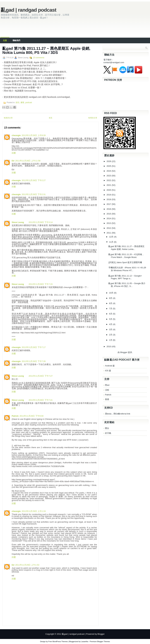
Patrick (15, 416)
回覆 (14, 153)
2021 (109, 185)
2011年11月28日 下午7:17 (34, 347)
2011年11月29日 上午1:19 (34, 511)
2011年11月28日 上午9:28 (34, 135)
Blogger (124, 352)
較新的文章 (8, 118)
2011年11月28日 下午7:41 (41, 400)
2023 (109, 176)
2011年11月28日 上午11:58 (28, 161)
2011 (109, 233)
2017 (109, 204)
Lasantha (85, 641)
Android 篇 (110, 366)
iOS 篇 (108, 371)
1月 (111, 340)
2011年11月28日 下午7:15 (41, 284)
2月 (111, 335)
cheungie (16, 135)
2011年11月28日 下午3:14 (41, 222)
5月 (111, 319)
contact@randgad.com (114, 62)
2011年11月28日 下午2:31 (34, 194)
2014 (109, 218)
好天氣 (108, 433)
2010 (109, 346)
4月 (111, 324)
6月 (111, 314)
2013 (109, 223)
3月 (111, 329)
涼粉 (107, 390)
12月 (112, 237)
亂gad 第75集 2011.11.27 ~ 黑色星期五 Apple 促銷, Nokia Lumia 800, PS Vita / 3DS (46, 50)
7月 (111, 309)
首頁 (51, 118)
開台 (107, 428)
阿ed (107, 385)
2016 (109, 209)
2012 (109, 228)
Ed (13, 161)
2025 (109, 166)
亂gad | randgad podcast (28, 10)
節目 (18, 103)
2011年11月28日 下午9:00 (31, 416)
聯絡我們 (16, 40)
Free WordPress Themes (58, 641)
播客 (22, 103)
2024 (109, 171)
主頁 (5, 40)
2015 (109, 214)
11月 (112, 242)
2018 (109, 199)
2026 (109, 161)
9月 (111, 298)
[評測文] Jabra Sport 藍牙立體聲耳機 (125, 262)
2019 (109, 195)
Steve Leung (18, 222)
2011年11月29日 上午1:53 (27, 565)
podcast (29, 103)
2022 (109, 180)
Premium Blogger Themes (100, 641)
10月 (112, 293)
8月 (111, 303)
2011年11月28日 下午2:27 (34, 180)
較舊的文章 (93, 118)
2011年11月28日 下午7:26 (34, 361)
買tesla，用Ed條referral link (118, 414)
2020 (109, 190)
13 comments (39, 58)
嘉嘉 (107, 399)
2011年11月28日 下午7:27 (41, 376)
